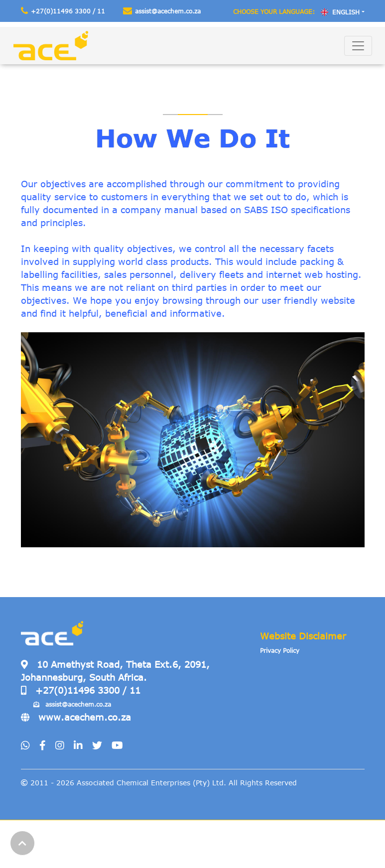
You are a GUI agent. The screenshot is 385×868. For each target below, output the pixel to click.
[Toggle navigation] (358, 46)
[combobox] (342, 12)
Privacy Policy (280, 650)
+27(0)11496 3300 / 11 (63, 11)
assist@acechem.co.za (162, 11)
